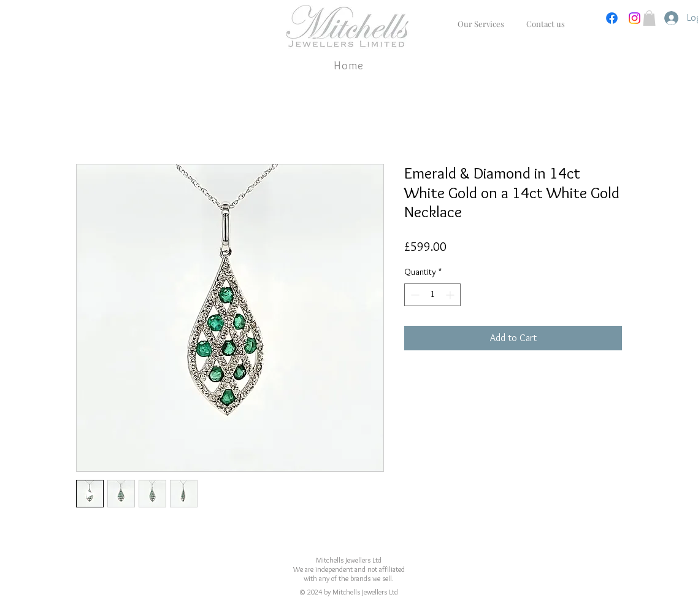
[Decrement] (414, 295)
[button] (649, 18)
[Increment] (451, 295)
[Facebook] (612, 18)
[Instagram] (635, 18)
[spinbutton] (432, 295)
